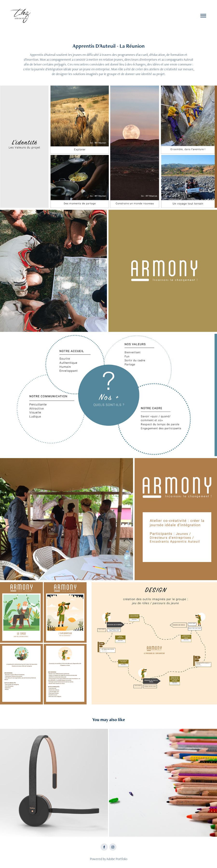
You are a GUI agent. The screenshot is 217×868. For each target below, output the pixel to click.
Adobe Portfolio (117, 859)
